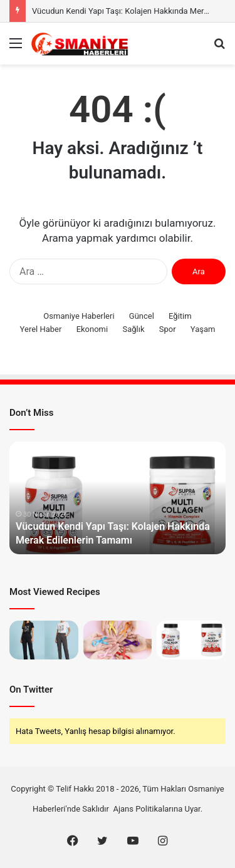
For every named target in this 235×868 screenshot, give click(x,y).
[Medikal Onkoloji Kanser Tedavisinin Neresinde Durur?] (118, 640)
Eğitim (180, 316)
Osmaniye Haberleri (79, 316)
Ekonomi (92, 329)
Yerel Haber (41, 329)
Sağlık (133, 329)
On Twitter (31, 690)
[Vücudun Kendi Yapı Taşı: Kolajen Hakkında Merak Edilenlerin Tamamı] (191, 640)
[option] (118, 498)
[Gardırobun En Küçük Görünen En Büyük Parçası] (44, 640)
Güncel (142, 316)
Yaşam (203, 329)
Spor (168, 329)
